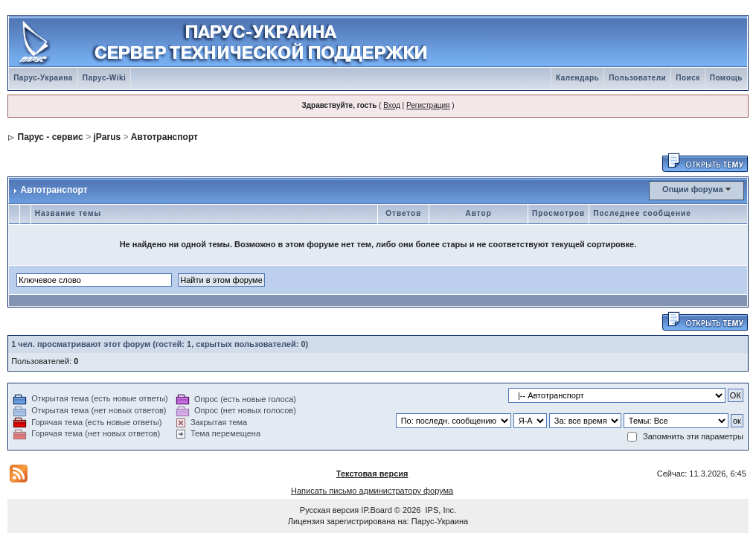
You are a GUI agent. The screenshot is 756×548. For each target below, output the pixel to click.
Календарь (577, 78)
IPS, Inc (440, 510)
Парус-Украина (43, 78)
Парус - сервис (51, 137)
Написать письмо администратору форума (372, 491)
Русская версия (329, 510)
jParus (107, 137)
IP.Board (376, 510)
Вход (392, 105)
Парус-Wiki (104, 78)
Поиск (688, 78)
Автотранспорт (164, 137)
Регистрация (428, 105)
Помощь (726, 78)
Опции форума (692, 189)
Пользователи (637, 78)
